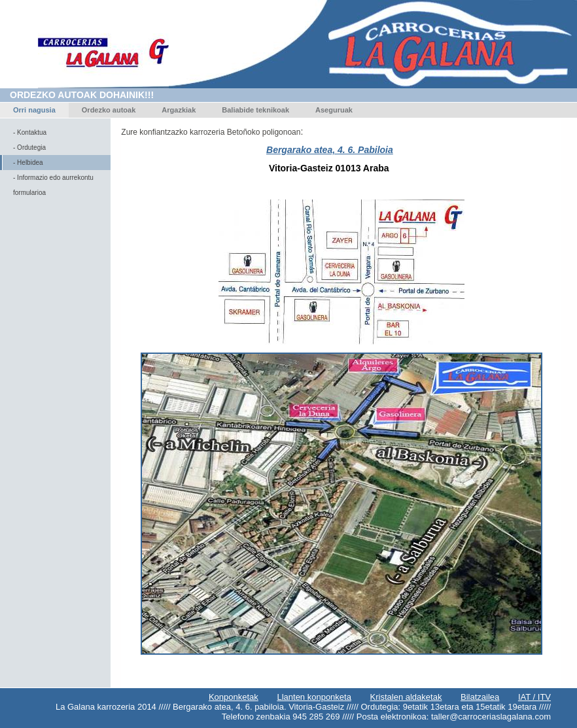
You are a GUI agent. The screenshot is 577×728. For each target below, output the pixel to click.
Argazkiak (179, 110)
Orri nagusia (34, 110)
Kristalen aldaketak (406, 697)
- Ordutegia (29, 147)
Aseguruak (334, 110)
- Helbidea (28, 163)
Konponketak (234, 697)
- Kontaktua (30, 132)
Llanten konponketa (314, 697)
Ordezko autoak (109, 110)
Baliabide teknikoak (255, 110)
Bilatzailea (480, 697)
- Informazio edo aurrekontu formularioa (53, 185)
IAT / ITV (534, 697)
